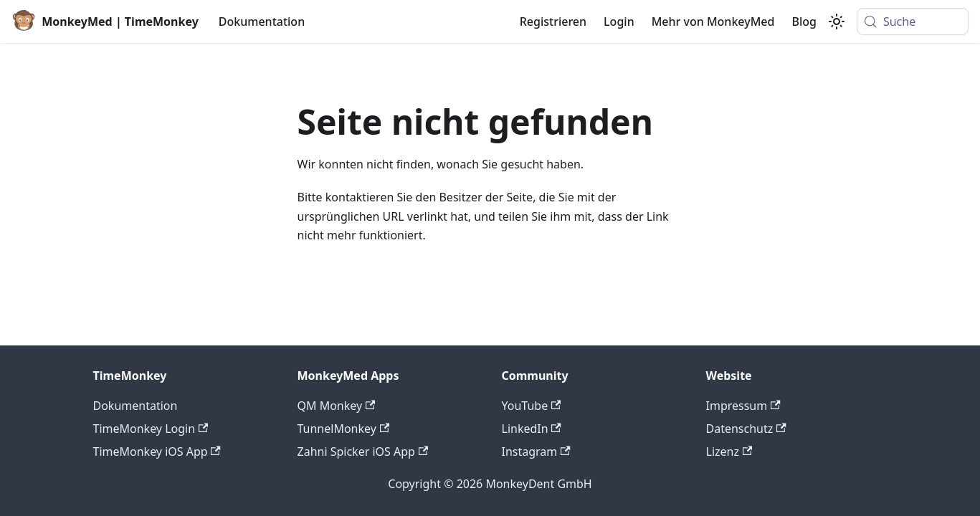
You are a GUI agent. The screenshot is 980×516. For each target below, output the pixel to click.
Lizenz (729, 451)
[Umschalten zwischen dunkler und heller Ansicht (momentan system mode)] (837, 21)
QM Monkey (337, 406)
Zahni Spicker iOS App (363, 451)
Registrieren (553, 21)
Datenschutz (746, 429)
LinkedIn (532, 429)
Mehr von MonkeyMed (713, 21)
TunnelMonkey (344, 429)
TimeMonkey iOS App (157, 451)
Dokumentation (262, 21)
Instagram (536, 451)
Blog (804, 21)
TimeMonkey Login (151, 429)
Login (619, 21)
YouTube (532, 406)
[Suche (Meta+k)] (913, 21)
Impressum (743, 406)
